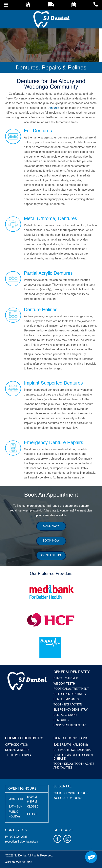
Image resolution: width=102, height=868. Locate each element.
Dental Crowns (65, 715)
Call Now (51, 526)
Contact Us (51, 555)
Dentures (53, 108)
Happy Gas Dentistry (70, 726)
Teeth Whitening (18, 755)
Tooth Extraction (68, 705)
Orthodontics (16, 745)
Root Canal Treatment (71, 689)
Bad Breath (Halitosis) (71, 745)
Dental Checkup (66, 679)
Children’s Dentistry (70, 694)
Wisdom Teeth (64, 684)
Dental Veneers (17, 750)
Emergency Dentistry (71, 710)
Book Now (51, 541)
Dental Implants (66, 699)
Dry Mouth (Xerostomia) (72, 750)
